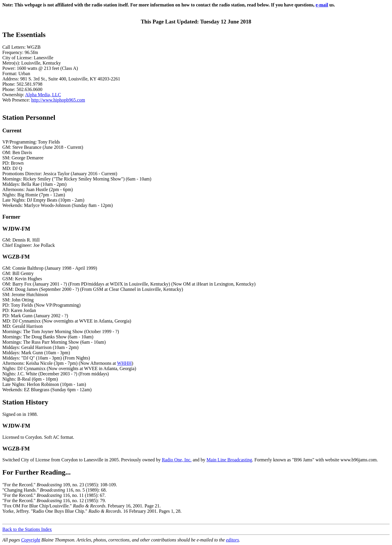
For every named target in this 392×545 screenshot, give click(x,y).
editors (233, 540)
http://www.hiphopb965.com (58, 100)
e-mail (322, 5)
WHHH (124, 363)
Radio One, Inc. (177, 460)
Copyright (31, 540)
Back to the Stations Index (27, 529)
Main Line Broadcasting (229, 460)
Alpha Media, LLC (43, 95)
